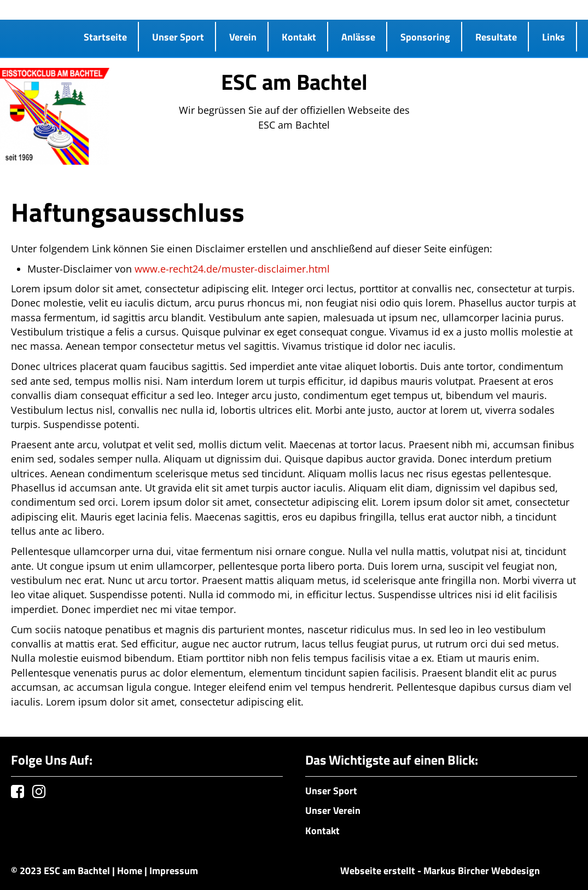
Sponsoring (425, 37)
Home (130, 870)
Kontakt (299, 37)
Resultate (496, 37)
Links (554, 37)
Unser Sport (178, 37)
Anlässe (358, 37)
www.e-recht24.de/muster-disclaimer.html (232, 269)
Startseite (105, 37)
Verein (243, 37)
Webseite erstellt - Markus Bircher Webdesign (440, 870)
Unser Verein (333, 810)
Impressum (174, 870)
